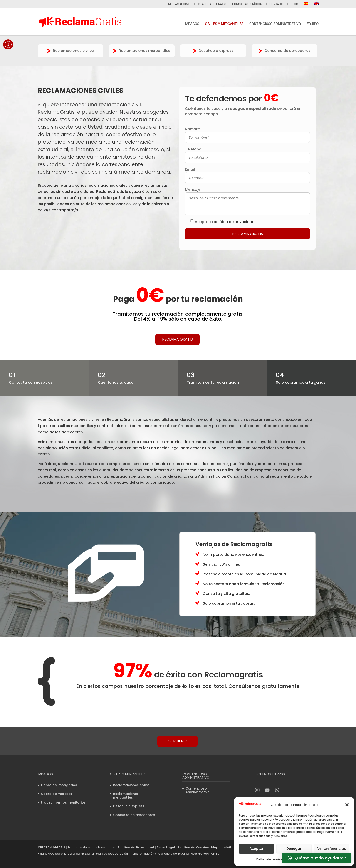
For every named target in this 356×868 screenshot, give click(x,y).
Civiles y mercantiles (224, 24)
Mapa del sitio (223, 847)
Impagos (192, 24)
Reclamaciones (180, 4)
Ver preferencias (332, 849)
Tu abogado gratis (212, 4)
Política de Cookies (193, 847)
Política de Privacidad (136, 847)
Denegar (294, 849)
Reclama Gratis (177, 339)
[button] (347, 805)
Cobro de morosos (57, 794)
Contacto (277, 4)
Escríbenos (177, 741)
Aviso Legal (166, 847)
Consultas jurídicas (248, 4)
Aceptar (257, 849)
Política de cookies (269, 859)
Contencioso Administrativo (275, 24)
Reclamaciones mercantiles (142, 51)
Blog (294, 4)
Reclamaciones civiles (70, 51)
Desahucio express (213, 51)
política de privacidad (234, 222)
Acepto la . (225, 222)
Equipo (313, 24)
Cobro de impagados (59, 785)
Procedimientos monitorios (63, 802)
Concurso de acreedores (284, 51)
